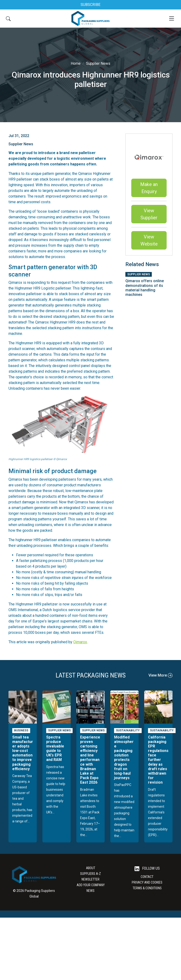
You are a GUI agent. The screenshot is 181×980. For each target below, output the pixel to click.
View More (160, 675)
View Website (149, 240)
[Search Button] (8, 18)
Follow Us (147, 869)
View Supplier (149, 214)
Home (76, 63)
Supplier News (98, 63)
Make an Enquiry (149, 188)
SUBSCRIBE (90, 5)
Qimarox (80, 642)
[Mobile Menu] (172, 18)
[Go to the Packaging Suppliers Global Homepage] (90, 18)
